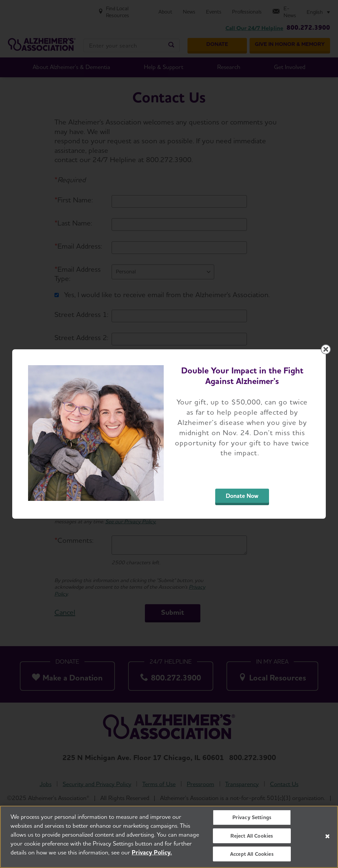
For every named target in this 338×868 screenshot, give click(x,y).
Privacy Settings (252, 818)
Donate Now (242, 496)
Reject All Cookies (252, 836)
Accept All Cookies (252, 854)
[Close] (327, 836)
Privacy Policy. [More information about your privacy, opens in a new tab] (152, 853)
